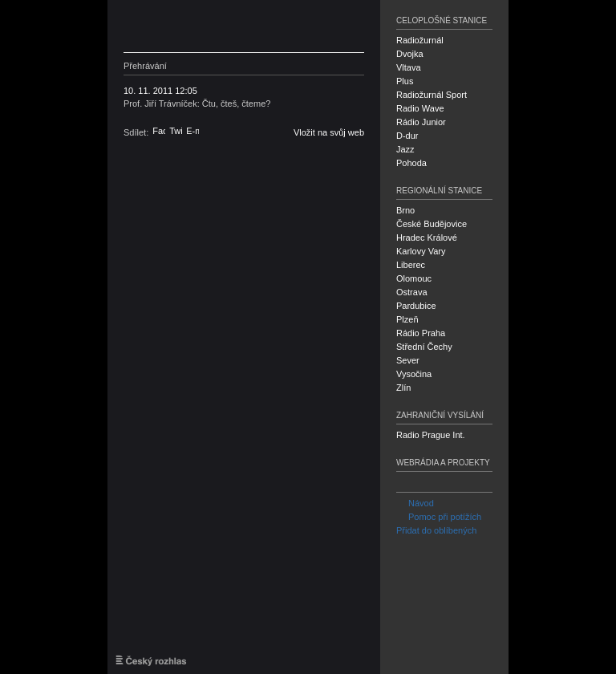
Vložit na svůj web (329, 132)
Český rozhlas (200, 26)
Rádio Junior (421, 122)
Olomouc (414, 278)
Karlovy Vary (421, 251)
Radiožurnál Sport (432, 95)
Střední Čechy (424, 347)
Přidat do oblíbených (436, 530)
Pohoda (411, 163)
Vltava (409, 67)
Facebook (159, 131)
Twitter (176, 131)
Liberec (411, 265)
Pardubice (416, 306)
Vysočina (414, 374)
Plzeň (407, 319)
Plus (405, 81)
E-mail (192, 131)
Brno (405, 210)
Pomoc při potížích (439, 517)
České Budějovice (432, 224)
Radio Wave (420, 108)
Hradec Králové (427, 238)
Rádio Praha (421, 333)
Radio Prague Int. (431, 435)
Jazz (405, 149)
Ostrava (412, 292)
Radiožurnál (420, 40)
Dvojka (410, 54)
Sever (408, 360)
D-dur (407, 136)
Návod (415, 503)
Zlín (403, 388)
